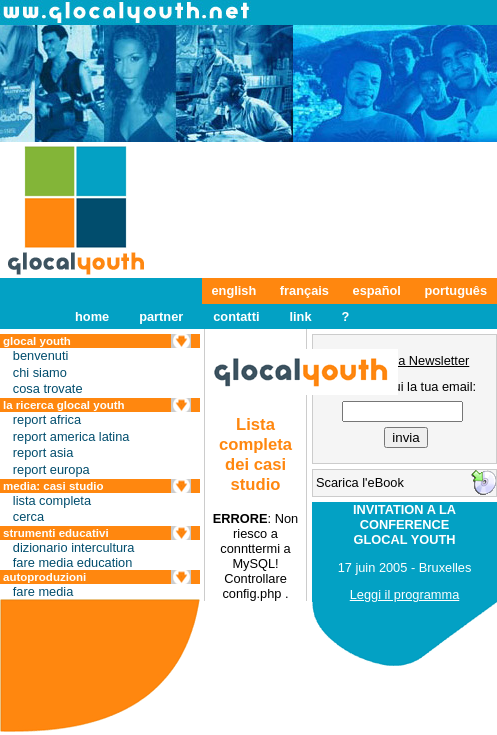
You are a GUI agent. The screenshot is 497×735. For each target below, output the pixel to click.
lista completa (52, 500)
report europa (51, 469)
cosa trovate (48, 388)
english (234, 290)
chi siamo (40, 372)
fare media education (73, 562)
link (300, 316)
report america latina (71, 436)
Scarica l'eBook (360, 482)
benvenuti (41, 355)
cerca (28, 516)
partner (161, 316)
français (304, 290)
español (377, 290)
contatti (236, 316)
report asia (43, 452)
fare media (43, 591)
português (455, 290)
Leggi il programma (405, 594)
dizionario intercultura (74, 547)
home (92, 316)
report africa (47, 419)
